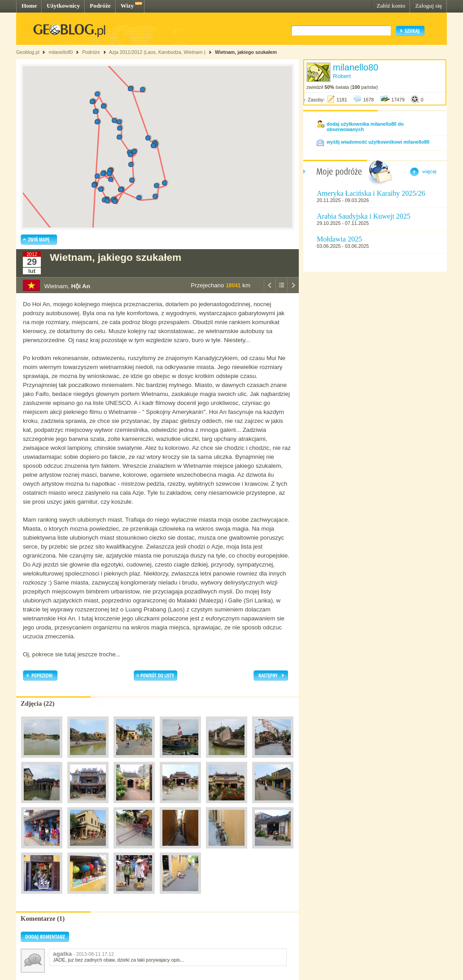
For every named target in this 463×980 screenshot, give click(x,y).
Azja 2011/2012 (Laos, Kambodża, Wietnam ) (157, 52)
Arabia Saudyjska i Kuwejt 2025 (364, 216)
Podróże (100, 6)
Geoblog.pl (28, 52)
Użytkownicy (63, 6)
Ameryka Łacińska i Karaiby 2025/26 (371, 193)
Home (29, 6)
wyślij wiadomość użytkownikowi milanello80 (378, 142)
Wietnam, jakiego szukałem (246, 52)
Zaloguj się (428, 6)
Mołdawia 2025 (339, 239)
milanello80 (61, 52)
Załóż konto (391, 6)
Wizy (127, 6)
